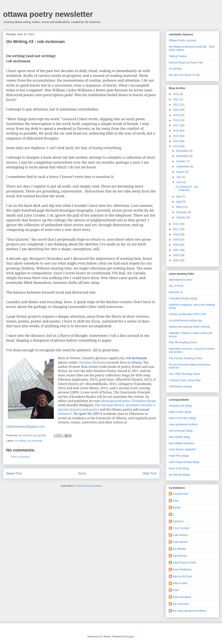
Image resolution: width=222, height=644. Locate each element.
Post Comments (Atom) (89, 486)
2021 (176, 105)
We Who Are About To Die (184, 75)
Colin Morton (180, 535)
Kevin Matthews (182, 569)
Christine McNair (91, 362)
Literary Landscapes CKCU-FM (187, 314)
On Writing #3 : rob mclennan (187, 188)
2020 (176, 110)
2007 (176, 250)
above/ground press (115, 401)
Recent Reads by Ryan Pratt (186, 63)
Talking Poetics (178, 56)
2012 (176, 224)
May (179, 197)
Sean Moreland (182, 597)
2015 (176, 136)
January (181, 217)
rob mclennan (35, 441)
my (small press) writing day (185, 320)
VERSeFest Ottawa (180, 387)
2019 (176, 115)
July (179, 177)
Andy (176, 501)
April (179, 202)
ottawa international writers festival (189, 327)
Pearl (176, 590)
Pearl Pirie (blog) (179, 456)
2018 (176, 120)
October (181, 161)
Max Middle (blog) (179, 437)
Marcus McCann (182, 576)
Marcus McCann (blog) (182, 418)
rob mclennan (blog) (181, 431)
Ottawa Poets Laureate (182, 40)
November (183, 156)
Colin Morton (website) (182, 449)
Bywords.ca (176, 292)
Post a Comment (20, 457)
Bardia (176, 508)
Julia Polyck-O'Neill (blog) (184, 462)
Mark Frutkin (180, 583)
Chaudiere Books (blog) (183, 298)
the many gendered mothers (189, 611)
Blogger (130, 636)
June (179, 182)
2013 (176, 146)
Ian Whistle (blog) (179, 475)
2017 (176, 125)
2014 (176, 141)
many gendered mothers (183, 424)
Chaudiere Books (144, 401)
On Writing (175, 69)
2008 (176, 245)
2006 (176, 255)
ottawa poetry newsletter (48, 14)
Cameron (178, 521)
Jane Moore (180, 556)
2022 (176, 99)
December (183, 151)
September (183, 166)
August (181, 172)
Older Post (149, 473)
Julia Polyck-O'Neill (184, 563)
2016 (176, 131)
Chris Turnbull (181, 528)
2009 (176, 240)
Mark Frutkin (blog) (180, 412)
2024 (176, 94)
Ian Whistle (179, 549)
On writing (21, 441)
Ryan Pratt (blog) (179, 468)
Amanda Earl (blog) (180, 406)
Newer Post (14, 473)
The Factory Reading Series (185, 358)
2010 (176, 234)
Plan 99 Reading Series (183, 342)
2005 (176, 260)
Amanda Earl (180, 494)
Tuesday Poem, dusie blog (185, 380)
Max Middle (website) (181, 443)
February (182, 212)
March (180, 207)
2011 (176, 229)
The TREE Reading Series (185, 374)
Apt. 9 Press (176, 286)
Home (82, 473)
